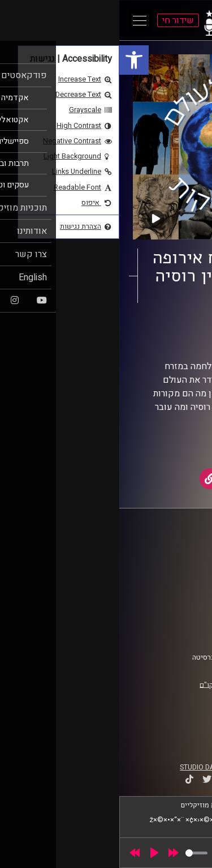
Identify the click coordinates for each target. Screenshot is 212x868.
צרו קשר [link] (180, 630)
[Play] (35, 853)
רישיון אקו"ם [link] (99, 685)
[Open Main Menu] (20, 20)
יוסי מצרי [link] (136, 340)
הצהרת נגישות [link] (172, 619)
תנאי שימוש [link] (175, 609)
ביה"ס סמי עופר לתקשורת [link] (154, 553)
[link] (15, 60)
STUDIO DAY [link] (80, 767)
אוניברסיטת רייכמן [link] (165, 563)
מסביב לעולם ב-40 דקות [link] (133, 329)
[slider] (77, 853)
